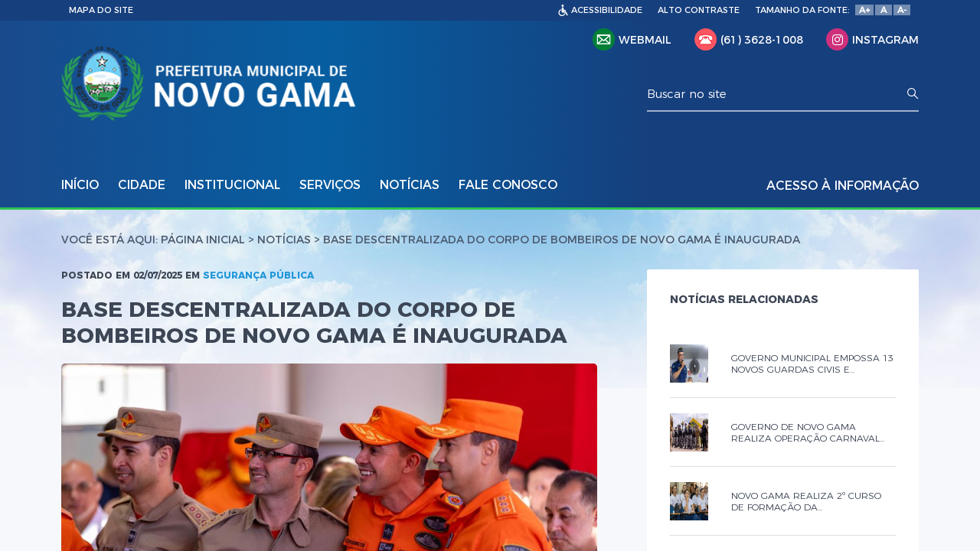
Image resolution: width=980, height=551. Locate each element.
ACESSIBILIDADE (607, 10)
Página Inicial (203, 240)
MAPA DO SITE (101, 10)
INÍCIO (80, 185)
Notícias (284, 240)
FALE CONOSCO (508, 185)
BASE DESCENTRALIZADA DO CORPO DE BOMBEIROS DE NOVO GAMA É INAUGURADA (562, 240)
